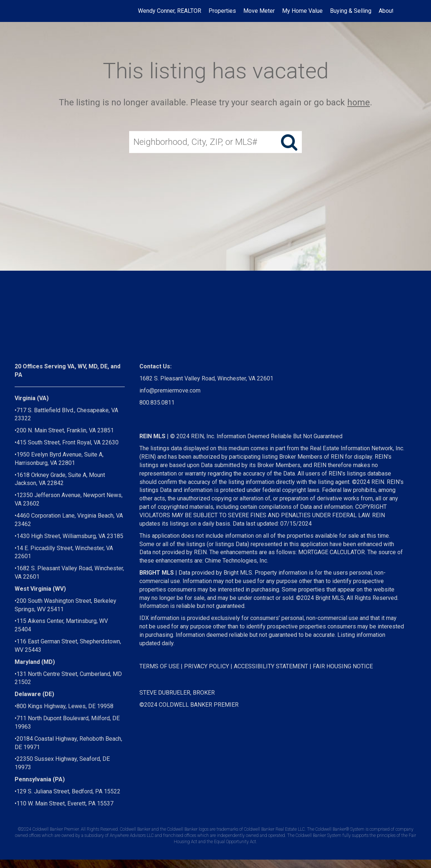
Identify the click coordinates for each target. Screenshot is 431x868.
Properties (222, 11)
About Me (391, 11)
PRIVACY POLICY (207, 666)
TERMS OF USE (159, 666)
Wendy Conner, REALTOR (170, 11)
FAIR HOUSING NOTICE (343, 666)
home (359, 102)
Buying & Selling (351, 11)
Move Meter (259, 11)
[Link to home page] (42, 11)
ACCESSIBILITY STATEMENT (271, 666)
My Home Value (302, 11)
